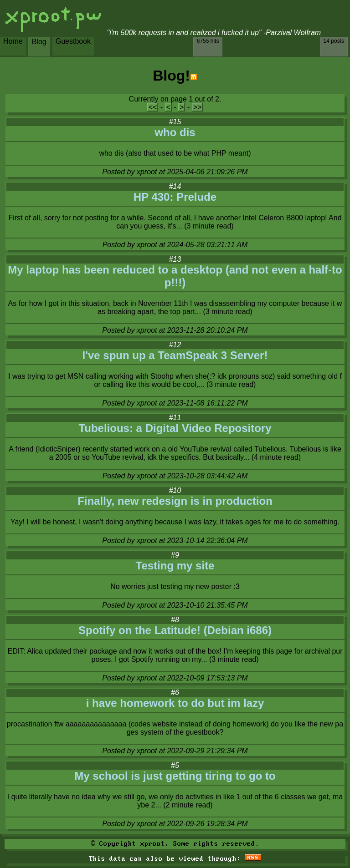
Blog (39, 42)
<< (153, 107)
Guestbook (73, 41)
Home (13, 41)
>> (198, 107)
